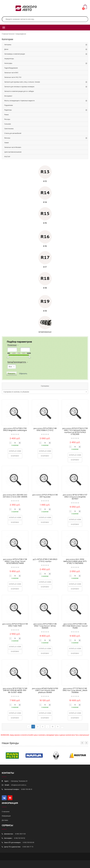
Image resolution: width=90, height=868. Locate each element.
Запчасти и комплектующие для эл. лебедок (19, 91)
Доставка (5, 820)
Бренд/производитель (17, 362)
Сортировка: (45, 386)
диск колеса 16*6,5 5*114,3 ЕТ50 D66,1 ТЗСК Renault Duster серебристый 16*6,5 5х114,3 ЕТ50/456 (75, 431)
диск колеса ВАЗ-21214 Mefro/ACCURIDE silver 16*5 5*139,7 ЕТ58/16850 (75, 561)
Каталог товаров (15, 34)
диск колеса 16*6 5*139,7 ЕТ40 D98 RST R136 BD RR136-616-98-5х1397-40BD (15, 690)
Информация (6, 816)
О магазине (6, 812)
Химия (6, 143)
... (47, 727)
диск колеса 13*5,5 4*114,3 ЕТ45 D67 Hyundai (45, 496)
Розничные (12, 345)
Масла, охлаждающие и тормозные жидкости (19, 101)
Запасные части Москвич (13, 147)
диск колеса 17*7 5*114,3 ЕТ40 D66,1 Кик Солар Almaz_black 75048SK (75, 690)
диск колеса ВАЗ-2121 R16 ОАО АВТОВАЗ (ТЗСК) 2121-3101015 (15, 496)
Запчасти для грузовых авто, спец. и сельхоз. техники (22, 82)
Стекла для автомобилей (13, 133)
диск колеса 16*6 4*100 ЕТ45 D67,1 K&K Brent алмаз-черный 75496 (75, 626)
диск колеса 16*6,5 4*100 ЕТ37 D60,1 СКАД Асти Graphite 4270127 (75, 497)
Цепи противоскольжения (13, 152)
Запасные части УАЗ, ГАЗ (13, 77)
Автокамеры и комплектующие (15, 54)
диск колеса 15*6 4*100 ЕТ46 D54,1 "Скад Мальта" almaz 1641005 (45, 626)
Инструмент (8, 96)
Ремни (6, 115)
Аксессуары (8, 63)
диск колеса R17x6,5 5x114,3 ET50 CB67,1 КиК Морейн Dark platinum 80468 (45, 690)
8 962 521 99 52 (20, 838)
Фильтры (7, 138)
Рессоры (7, 119)
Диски (24, 34)
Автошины (8, 45)
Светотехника (9, 129)
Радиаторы (8, 110)
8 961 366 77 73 (28, 847)
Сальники (8, 124)
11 (58, 727)
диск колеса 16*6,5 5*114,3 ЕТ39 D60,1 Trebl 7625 (15, 625)
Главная (5, 34)
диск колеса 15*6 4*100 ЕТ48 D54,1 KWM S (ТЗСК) (45, 429)
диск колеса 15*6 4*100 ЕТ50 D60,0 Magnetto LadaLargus (15, 429)
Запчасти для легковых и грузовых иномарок (19, 87)
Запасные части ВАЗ (11, 73)
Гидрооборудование (11, 68)
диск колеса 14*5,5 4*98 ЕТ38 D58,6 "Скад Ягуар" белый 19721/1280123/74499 (15, 561)
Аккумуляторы (9, 59)
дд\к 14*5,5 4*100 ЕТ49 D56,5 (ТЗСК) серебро (45, 560)
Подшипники (9, 105)
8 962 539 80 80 (28, 842)
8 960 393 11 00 (20, 834)
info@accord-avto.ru (19, 785)
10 (53, 727)
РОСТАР (7, 157)
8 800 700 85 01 (27, 789)
